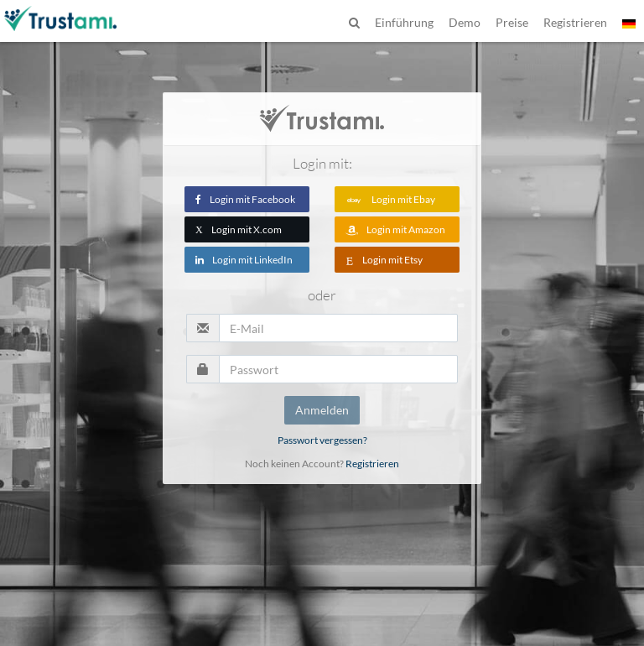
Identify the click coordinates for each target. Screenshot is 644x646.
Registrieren (372, 464)
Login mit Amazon (395, 229)
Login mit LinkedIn (244, 260)
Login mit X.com (239, 229)
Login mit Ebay (390, 199)
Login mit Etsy (384, 260)
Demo (465, 22)
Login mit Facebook (245, 199)
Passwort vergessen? (322, 440)
